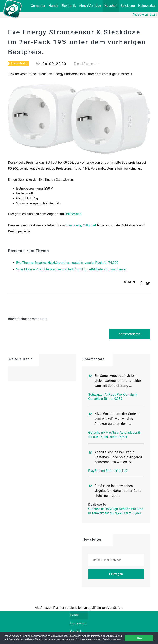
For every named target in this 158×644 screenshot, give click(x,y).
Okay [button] (139, 638)
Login (153, 15)
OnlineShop (73, 214)
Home (79, 615)
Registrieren (140, 15)
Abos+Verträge (90, 6)
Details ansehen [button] (112, 639)
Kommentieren (129, 334)
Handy (53, 6)
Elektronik (69, 6)
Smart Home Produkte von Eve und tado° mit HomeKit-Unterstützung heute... (72, 269)
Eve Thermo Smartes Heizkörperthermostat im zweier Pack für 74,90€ (67, 263)
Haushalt (111, 6)
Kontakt (75, 632)
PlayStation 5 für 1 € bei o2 (108, 471)
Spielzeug (128, 6)
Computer (38, 6)
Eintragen (116, 574)
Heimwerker (147, 6)
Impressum (78, 623)
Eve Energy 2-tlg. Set (81, 225)
